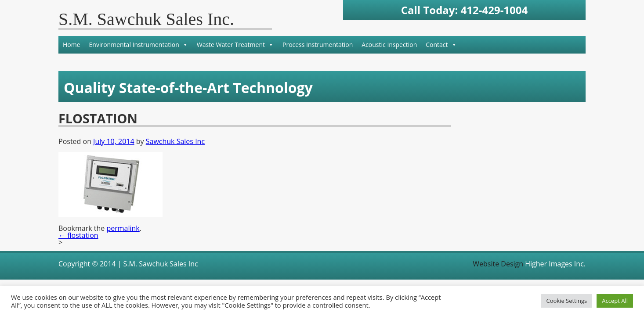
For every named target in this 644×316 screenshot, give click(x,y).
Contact (441, 45)
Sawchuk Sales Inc (175, 141)
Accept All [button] (615, 301)
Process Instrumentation (318, 45)
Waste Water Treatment (235, 45)
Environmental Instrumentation (139, 45)
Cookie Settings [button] (566, 301)
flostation (78, 235)
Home (72, 45)
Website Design (498, 264)
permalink (123, 228)
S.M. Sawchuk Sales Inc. (146, 19)
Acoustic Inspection (389, 45)
